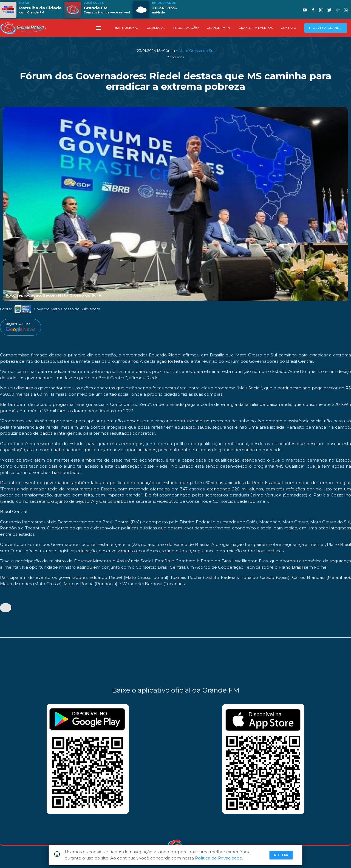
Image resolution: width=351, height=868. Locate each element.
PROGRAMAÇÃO (186, 28)
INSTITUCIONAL (127, 28)
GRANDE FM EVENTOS (256, 28)
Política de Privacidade (219, 858)
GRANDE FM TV (219, 28)
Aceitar (281, 855)
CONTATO (288, 28)
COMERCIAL (156, 28)
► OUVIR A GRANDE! (326, 28)
